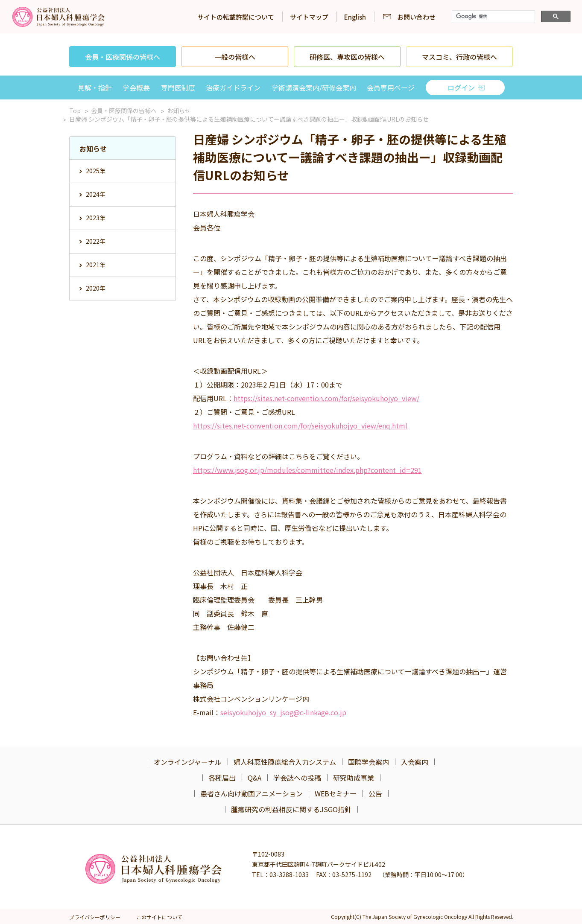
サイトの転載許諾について (236, 17)
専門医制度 (178, 87)
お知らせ (179, 111)
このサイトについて (159, 917)
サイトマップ (309, 17)
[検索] (493, 17)
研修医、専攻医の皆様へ (347, 57)
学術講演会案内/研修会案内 (314, 87)
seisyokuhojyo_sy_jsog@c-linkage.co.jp (283, 712)
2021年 (96, 265)
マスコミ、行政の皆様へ (459, 57)
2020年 (96, 288)
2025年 (96, 171)
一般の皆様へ (235, 57)
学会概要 (136, 87)
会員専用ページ (391, 87)
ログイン (461, 87)
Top (75, 111)
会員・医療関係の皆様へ (123, 57)
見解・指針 (95, 87)
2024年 (96, 194)
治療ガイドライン (233, 87)
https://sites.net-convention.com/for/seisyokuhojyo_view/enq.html (300, 426)
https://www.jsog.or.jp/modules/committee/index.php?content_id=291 (307, 470)
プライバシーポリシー (95, 917)
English (355, 17)
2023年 (96, 218)
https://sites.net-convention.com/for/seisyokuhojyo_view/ (326, 398)
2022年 (96, 241)
